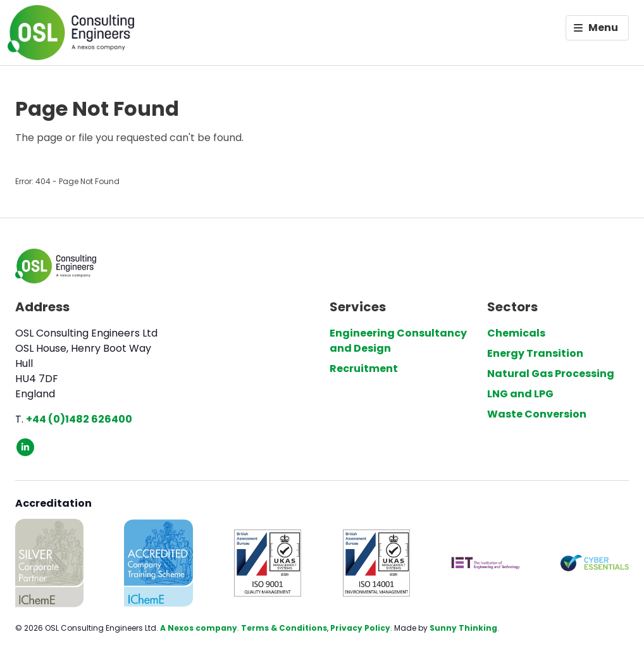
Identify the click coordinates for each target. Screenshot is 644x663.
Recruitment (364, 369)
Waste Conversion (537, 414)
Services (358, 307)
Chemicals (516, 333)
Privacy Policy (360, 628)
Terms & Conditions (284, 628)
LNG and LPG (520, 394)
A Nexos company (199, 628)
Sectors (512, 307)
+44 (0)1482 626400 (79, 419)
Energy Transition (535, 353)
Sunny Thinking (463, 628)
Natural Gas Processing (551, 374)
